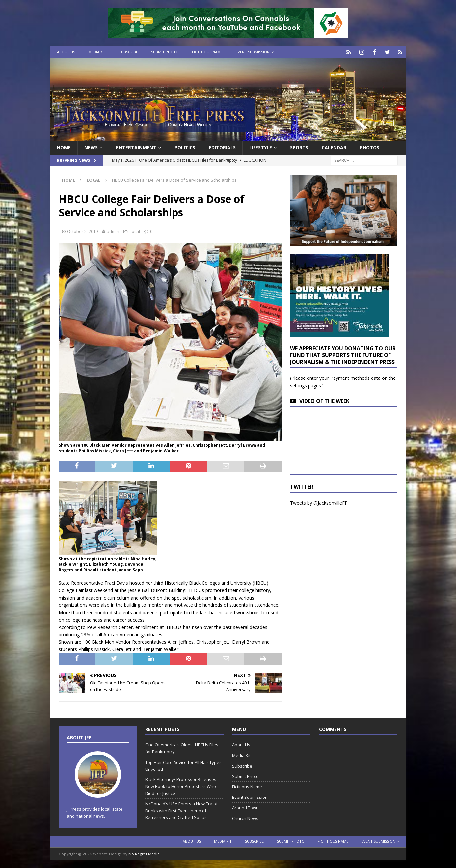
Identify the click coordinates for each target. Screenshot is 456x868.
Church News (245, 817)
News (91, 147)
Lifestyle (261, 147)
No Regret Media (144, 853)
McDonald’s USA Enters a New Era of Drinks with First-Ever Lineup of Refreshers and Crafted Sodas (181, 810)
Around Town (245, 807)
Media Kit (97, 52)
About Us (66, 52)
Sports (299, 147)
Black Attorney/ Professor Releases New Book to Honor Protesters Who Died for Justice (181, 786)
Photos (370, 147)
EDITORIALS (222, 147)
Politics (185, 147)
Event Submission (253, 52)
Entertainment (136, 147)
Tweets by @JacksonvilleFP (319, 502)
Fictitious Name (207, 52)
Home (64, 147)
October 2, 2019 (82, 230)
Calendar (334, 147)
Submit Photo (165, 52)
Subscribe (129, 52)
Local (135, 230)
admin (113, 230)
